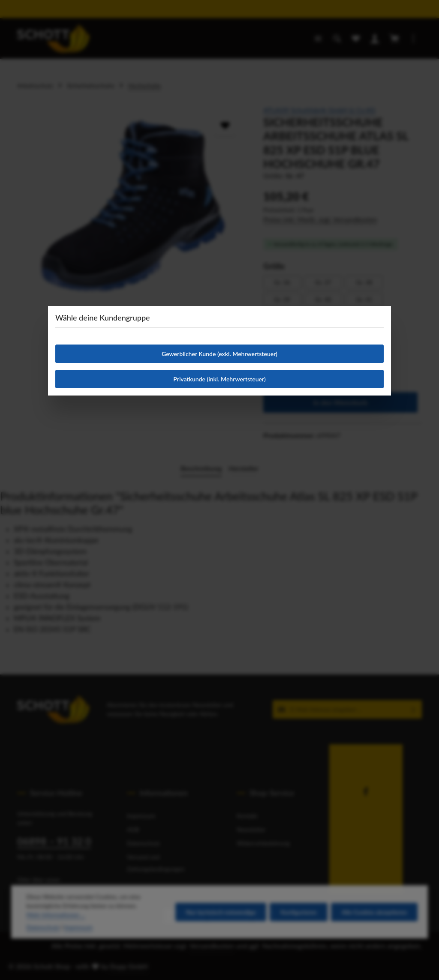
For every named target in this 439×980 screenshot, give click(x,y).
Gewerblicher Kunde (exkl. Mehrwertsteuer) (219, 354)
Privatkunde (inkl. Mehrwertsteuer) (219, 379)
